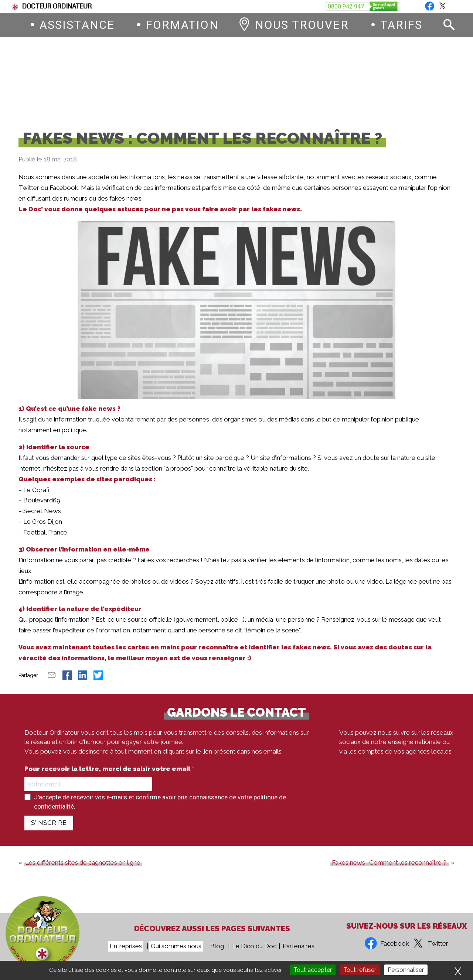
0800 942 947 (283, 81)
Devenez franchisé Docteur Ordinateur (272, 6)
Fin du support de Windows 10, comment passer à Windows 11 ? (108, 6)
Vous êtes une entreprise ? (383, 6)
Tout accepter (313, 970)
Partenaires (299, 946)
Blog (448, 6)
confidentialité (54, 812)
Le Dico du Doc (254, 946)
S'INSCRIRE (49, 829)
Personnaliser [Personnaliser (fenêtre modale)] (406, 970)
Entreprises (126, 946)
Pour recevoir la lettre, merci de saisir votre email (108, 775)
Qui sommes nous (176, 946)
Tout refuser (360, 970)
